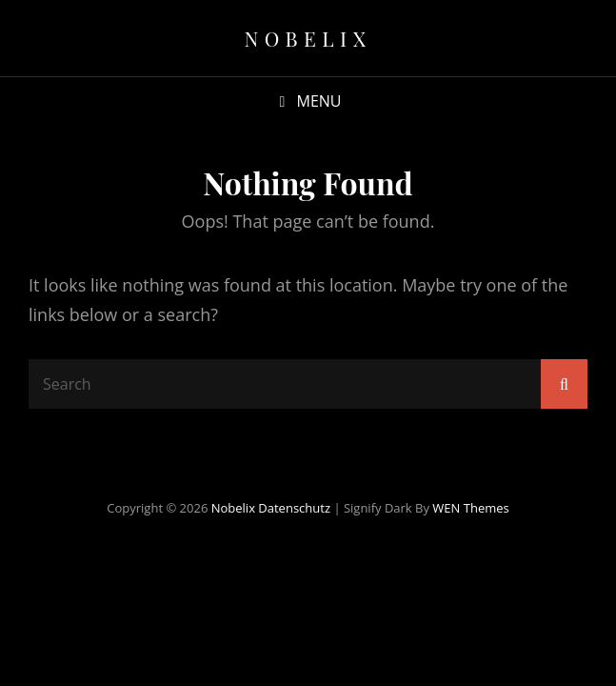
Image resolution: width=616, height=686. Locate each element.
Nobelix (308, 38)
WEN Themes (470, 508)
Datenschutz (294, 508)
